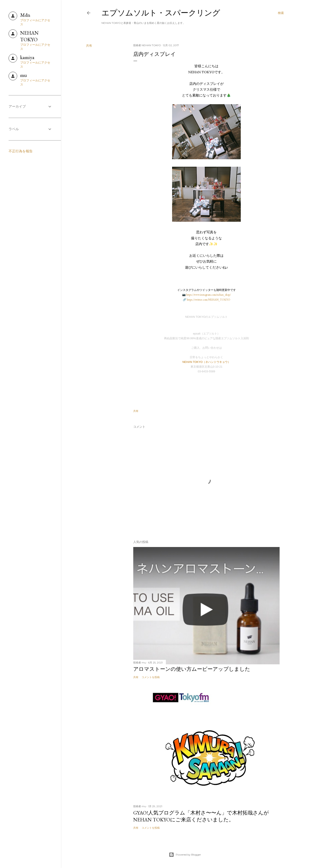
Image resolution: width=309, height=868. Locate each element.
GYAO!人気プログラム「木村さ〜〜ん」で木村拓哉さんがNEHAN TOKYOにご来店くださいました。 (201, 816)
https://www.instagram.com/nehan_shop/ (209, 295)
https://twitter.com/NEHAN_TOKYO (209, 300)
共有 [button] (89, 46)
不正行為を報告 (21, 151)
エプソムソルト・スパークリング (161, 13)
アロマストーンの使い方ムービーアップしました (192, 669)
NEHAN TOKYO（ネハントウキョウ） (206, 362)
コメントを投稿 (151, 677)
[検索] (281, 13)
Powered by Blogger (185, 855)
